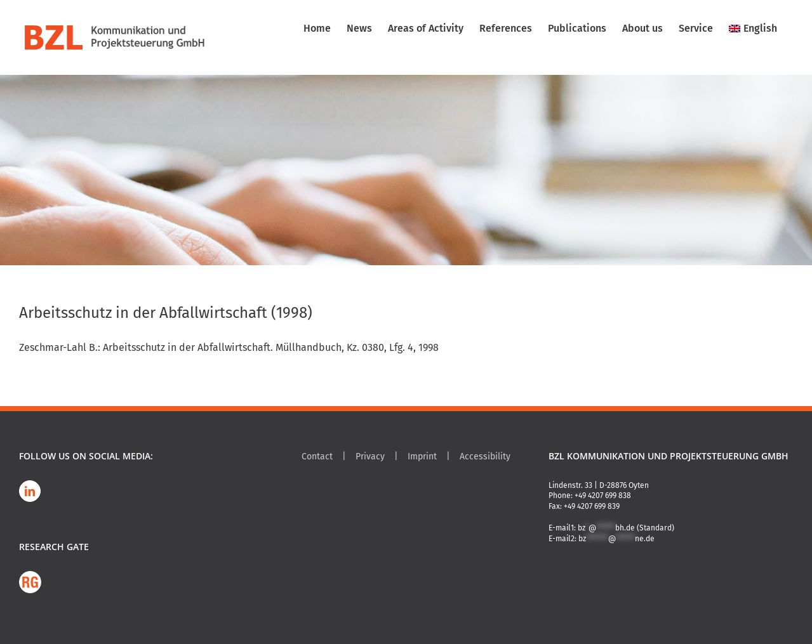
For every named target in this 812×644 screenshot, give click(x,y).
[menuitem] (753, 29)
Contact (317, 457)
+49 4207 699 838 (603, 496)
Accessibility (485, 457)
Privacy (370, 457)
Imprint (422, 457)
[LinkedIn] (30, 491)
